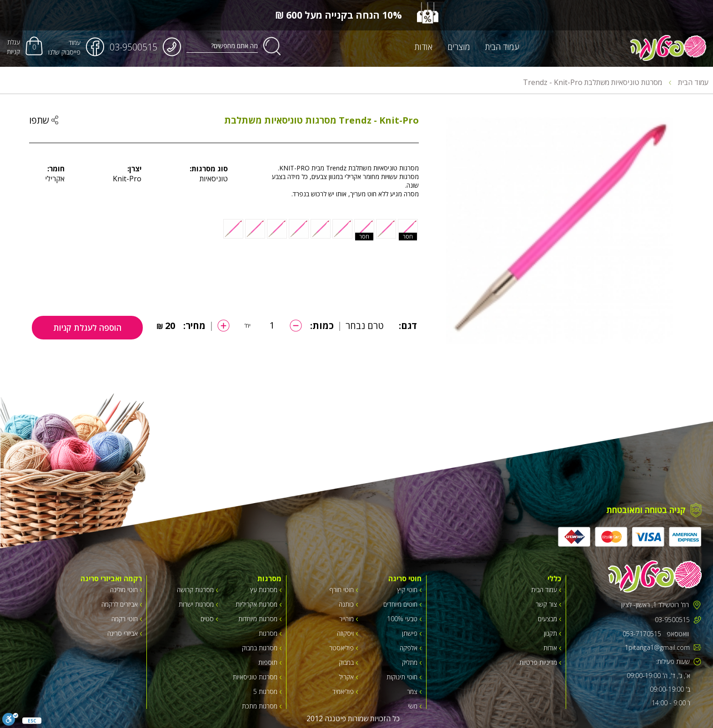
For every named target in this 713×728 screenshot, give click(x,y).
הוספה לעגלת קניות (87, 328)
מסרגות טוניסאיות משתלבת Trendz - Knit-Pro (597, 82)
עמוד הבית (502, 47)
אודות (424, 47)
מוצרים (459, 47)
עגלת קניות (13, 47)
